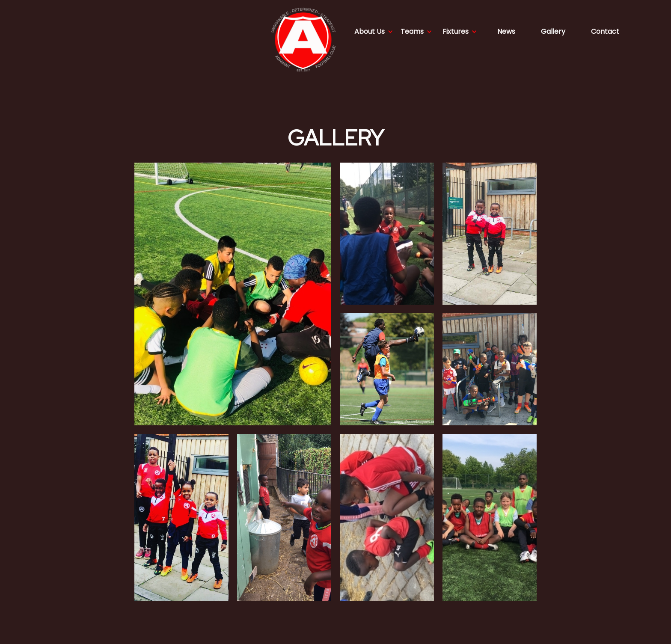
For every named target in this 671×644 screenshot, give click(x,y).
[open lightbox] (233, 294)
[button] (374, 32)
